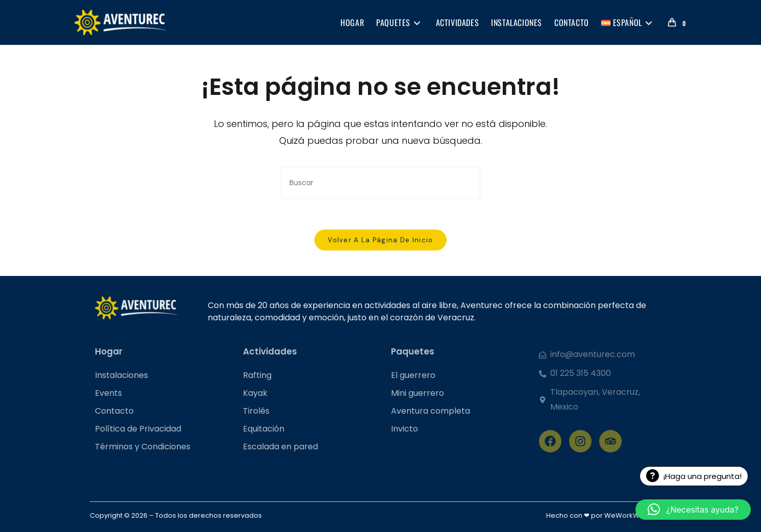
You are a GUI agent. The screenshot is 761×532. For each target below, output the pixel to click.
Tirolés (256, 411)
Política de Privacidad (138, 429)
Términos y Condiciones (143, 447)
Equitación (264, 429)
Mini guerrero (418, 393)
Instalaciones (121, 375)
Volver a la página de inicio (380, 240)
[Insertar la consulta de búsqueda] (381, 183)
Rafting (257, 375)
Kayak (255, 393)
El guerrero (413, 375)
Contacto (114, 411)
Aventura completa (431, 411)
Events (108, 393)
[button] (693, 510)
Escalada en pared (280, 447)
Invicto (404, 429)
